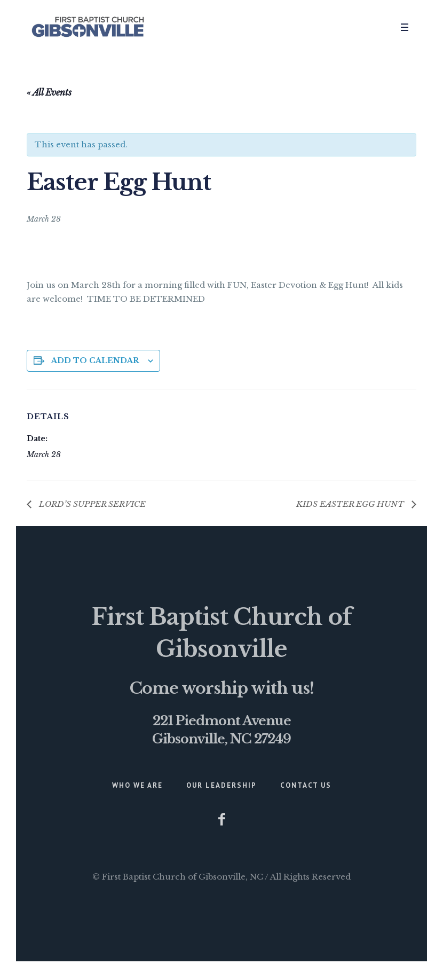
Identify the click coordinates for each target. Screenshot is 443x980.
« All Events (49, 92)
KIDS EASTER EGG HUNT (351, 504)
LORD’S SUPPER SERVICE (91, 504)
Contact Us (306, 785)
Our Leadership (222, 785)
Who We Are (137, 785)
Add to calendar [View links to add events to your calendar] (95, 360)
